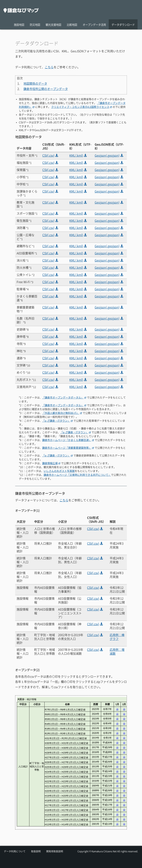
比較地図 (72, 25)
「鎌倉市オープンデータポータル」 (64, 398)
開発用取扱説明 (55, 851)
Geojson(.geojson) (109, 156)
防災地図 (35, 25)
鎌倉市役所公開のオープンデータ (46, 89)
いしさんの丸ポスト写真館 (59, 471)
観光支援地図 (53, 25)
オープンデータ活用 (94, 25)
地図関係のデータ (35, 84)
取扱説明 (36, 851)
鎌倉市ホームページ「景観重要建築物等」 (68, 448)
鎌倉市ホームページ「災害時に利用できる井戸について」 (77, 475)
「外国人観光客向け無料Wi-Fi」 (62, 413)
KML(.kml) (78, 156)
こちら (49, 67)
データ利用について (15, 851)
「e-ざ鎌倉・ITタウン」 (57, 421)
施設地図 (19, 25)
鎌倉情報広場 (51, 463)
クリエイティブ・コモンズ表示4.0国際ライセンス (82, 107)
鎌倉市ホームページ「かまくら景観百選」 (68, 440)
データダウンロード (123, 25)
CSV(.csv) (50, 156)
